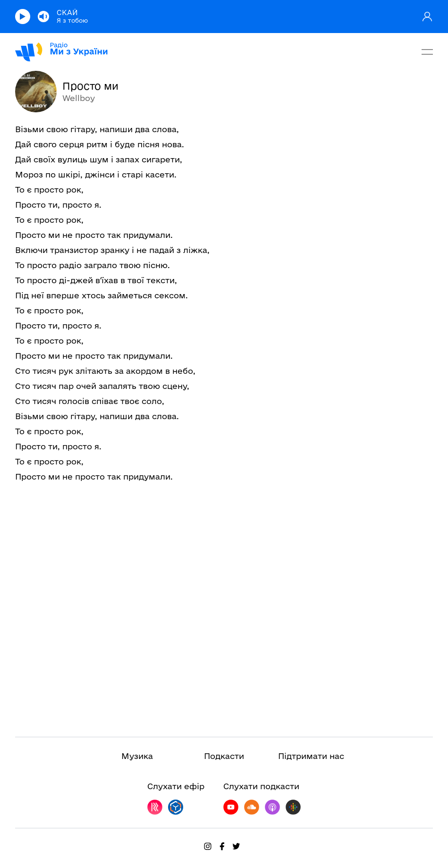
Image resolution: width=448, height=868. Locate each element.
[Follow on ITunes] (272, 807)
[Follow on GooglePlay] (293, 807)
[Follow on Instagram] (208, 846)
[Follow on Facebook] (222, 846)
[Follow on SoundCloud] (252, 807)
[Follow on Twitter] (236, 846)
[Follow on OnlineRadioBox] (176, 807)
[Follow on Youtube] (231, 807)
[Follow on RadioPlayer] (155, 807)
